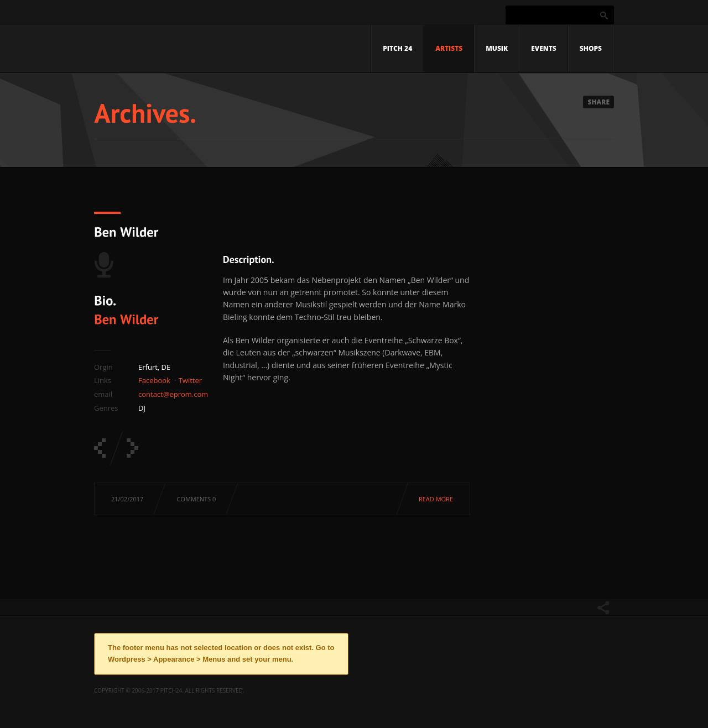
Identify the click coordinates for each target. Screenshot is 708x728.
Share (598, 102)
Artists (449, 48)
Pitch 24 (397, 48)
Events (544, 48)
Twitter (190, 380)
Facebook (154, 380)
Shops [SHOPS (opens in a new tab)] (591, 48)
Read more (436, 499)
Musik (497, 48)
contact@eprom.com (173, 394)
